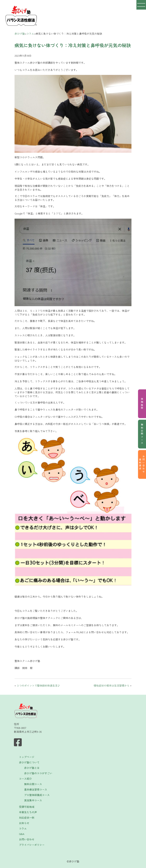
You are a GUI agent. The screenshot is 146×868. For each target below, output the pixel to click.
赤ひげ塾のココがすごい (38, 773)
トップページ (27, 757)
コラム (23, 828)
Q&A (22, 834)
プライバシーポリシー (32, 845)
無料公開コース (142, 434)
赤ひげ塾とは (32, 768)
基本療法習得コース (36, 789)
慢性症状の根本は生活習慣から (111, 685)
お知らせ (24, 823)
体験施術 (142, 404)
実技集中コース (33, 800)
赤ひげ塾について (29, 762)
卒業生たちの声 (28, 812)
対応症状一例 (27, 818)
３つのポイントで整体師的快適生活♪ (38, 685)
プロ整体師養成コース (37, 795)
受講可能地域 (27, 807)
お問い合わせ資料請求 (142, 464)
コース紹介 (25, 779)
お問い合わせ (27, 839)
